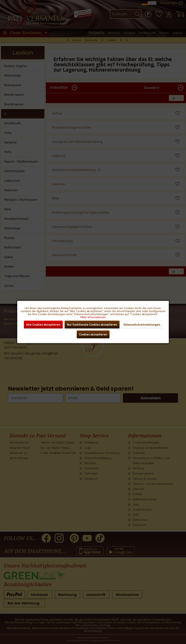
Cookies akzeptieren (93, 335)
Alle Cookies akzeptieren (43, 325)
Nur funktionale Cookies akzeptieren (92, 325)
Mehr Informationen (93, 317)
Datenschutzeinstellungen (142, 325)
